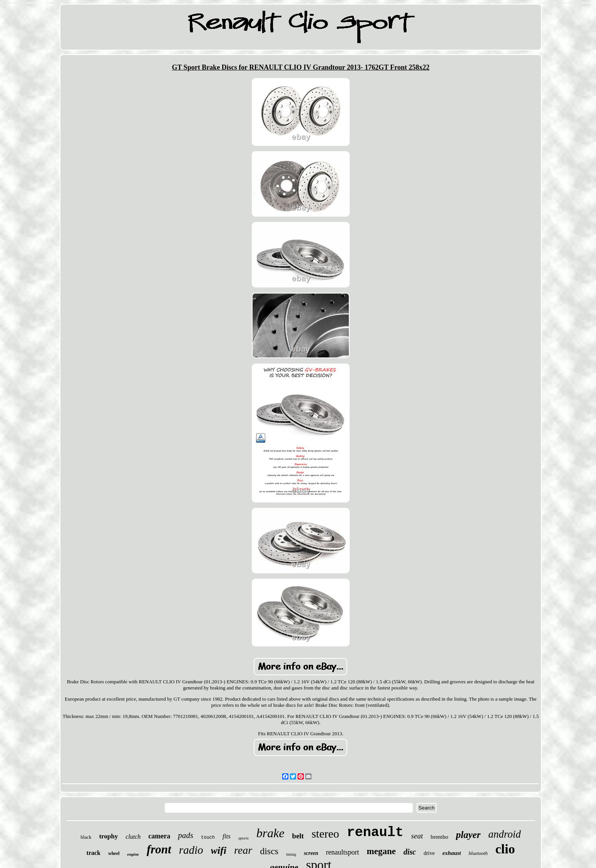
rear (243, 850)
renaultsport (343, 852)
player (468, 835)
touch (208, 838)
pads (186, 835)
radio (191, 850)
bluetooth (478, 853)
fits (227, 836)
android (505, 834)
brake (270, 833)
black (86, 837)
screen (311, 853)
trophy (108, 836)
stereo (325, 834)
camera (159, 836)
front (159, 849)
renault (375, 833)
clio (505, 849)
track (94, 853)
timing (291, 854)
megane (381, 851)
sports (244, 838)
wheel (114, 853)
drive (429, 853)
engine (133, 854)
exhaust (452, 853)
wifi (219, 850)
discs (269, 851)
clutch (133, 837)
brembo (439, 837)
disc (410, 852)
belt (298, 836)
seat (417, 836)
